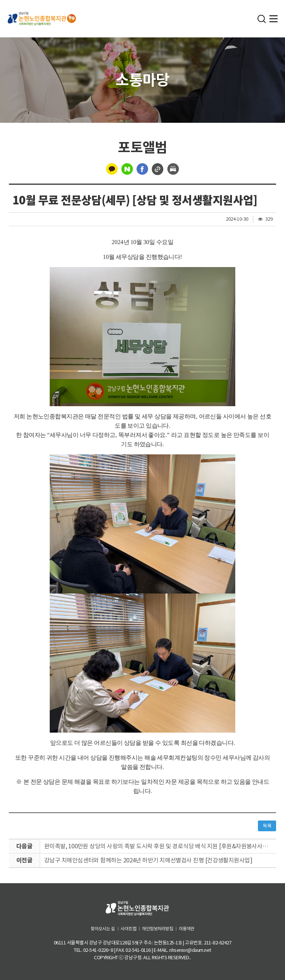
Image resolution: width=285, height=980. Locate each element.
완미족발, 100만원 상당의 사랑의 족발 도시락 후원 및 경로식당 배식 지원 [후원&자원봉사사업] (158, 846)
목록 (267, 826)
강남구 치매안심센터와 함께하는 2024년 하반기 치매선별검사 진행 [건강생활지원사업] (149, 860)
